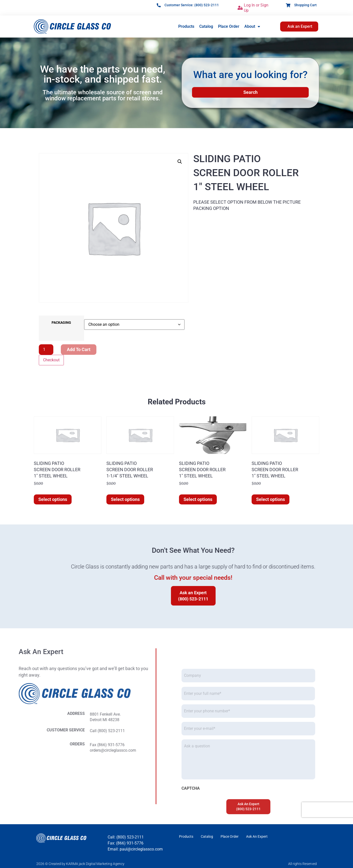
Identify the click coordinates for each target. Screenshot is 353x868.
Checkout (51, 360)
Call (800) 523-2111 (22, 731)
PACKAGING (61, 323)
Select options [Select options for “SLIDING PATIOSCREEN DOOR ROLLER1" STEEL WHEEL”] (53, 499)
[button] (180, 162)
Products (186, 26)
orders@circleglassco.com (27, 750)
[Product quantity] (46, 350)
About (252, 27)
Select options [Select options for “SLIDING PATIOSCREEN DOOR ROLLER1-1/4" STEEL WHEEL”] (125, 499)
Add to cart (79, 349)
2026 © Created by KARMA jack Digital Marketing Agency (80, 864)
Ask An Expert (257, 836)
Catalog (206, 26)
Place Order (229, 26)
